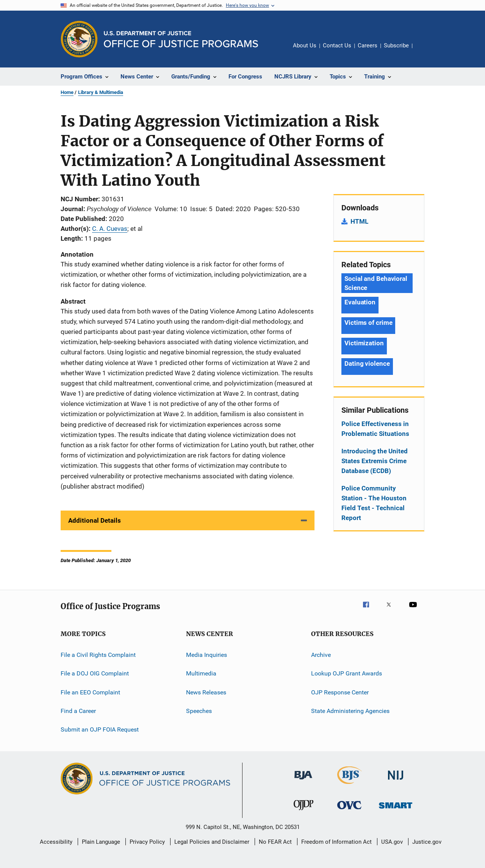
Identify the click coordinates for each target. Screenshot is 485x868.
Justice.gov (427, 842)
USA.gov (392, 842)
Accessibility (56, 842)
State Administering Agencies (350, 711)
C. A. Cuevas (110, 229)
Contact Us (337, 45)
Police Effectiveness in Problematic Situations (375, 429)
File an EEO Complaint (90, 692)
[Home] (181, 39)
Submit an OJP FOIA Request (100, 729)
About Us (305, 45)
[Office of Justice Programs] (79, 39)
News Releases (206, 692)
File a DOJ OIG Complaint (95, 673)
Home (67, 92)
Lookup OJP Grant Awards (347, 673)
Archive (321, 655)
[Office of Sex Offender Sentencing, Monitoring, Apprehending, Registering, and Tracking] (396, 810)
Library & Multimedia (101, 92)
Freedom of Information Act (336, 842)
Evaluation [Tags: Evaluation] (360, 302)
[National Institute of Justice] (396, 781)
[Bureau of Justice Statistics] (350, 785)
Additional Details (95, 520)
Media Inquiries (207, 655)
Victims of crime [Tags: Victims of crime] (368, 323)
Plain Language (101, 842)
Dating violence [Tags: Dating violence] (367, 363)
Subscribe (396, 45)
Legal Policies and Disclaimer (212, 842)
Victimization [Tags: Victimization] (364, 343)
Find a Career (78, 711)
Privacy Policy (147, 842)
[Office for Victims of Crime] (349, 811)
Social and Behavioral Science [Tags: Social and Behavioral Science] (376, 283)
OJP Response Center (340, 692)
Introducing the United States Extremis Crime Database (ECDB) (375, 461)
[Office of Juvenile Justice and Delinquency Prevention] (304, 812)
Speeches (199, 711)
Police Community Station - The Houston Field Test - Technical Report (374, 503)
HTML (359, 221)
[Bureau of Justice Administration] (303, 781)
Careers (368, 45)
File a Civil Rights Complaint (98, 655)
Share (424, 51)
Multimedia (201, 673)
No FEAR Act (275, 842)
